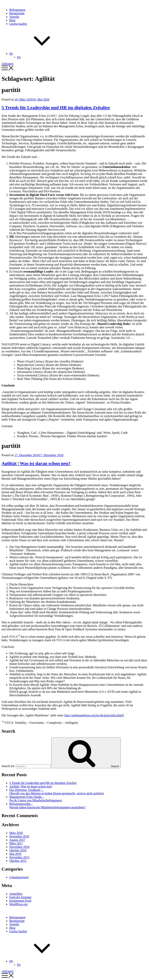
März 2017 (16, 843)
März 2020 (16, 833)
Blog (12, 20)
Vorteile (14, 17)
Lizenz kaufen (18, 24)
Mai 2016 (15, 854)
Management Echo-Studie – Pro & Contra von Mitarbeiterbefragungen (36, 799)
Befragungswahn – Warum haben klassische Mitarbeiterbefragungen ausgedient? (47, 806)
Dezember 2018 (19, 836)
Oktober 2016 (18, 850)
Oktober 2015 (18, 861)
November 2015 (19, 857)
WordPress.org (18, 904)
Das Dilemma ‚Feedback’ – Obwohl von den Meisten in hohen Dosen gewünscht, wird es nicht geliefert (57, 792)
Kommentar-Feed (20, 901)
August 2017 (17, 840)
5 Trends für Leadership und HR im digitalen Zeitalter (56, 108)
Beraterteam (17, 13)
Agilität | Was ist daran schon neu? (36, 463)
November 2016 (19, 847)
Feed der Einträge (20, 897)
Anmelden (16, 894)
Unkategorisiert (19, 877)
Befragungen (17, 10)
